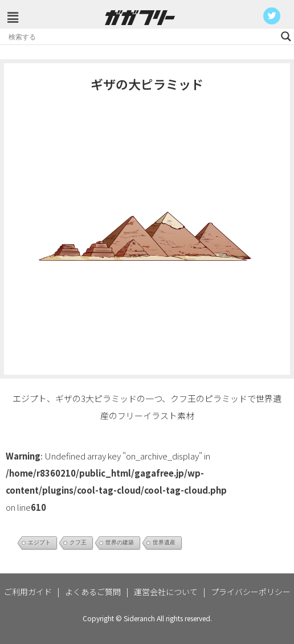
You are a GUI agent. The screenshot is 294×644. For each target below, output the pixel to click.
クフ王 (78, 542)
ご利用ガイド (28, 592)
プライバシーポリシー (251, 592)
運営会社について (166, 592)
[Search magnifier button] (286, 36)
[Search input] (142, 36)
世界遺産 (164, 542)
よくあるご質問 (93, 592)
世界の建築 (120, 542)
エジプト (39, 542)
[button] (13, 17)
